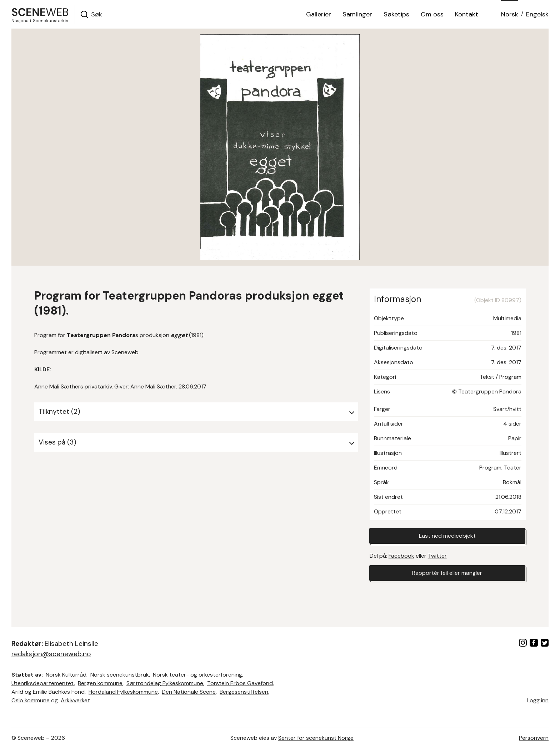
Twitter (437, 556)
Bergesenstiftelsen (244, 692)
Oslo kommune (31, 700)
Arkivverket (75, 700)
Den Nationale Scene (189, 692)
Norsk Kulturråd (66, 675)
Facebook (401, 556)
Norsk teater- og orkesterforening (197, 675)
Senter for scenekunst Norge (316, 738)
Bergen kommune (100, 683)
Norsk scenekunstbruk (120, 675)
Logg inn (538, 700)
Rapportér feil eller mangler (447, 573)
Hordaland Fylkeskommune (123, 692)
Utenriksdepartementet (43, 683)
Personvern (534, 738)
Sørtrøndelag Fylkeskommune (165, 683)
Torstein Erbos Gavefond (240, 683)
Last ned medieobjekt (447, 536)
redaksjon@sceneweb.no (51, 654)
